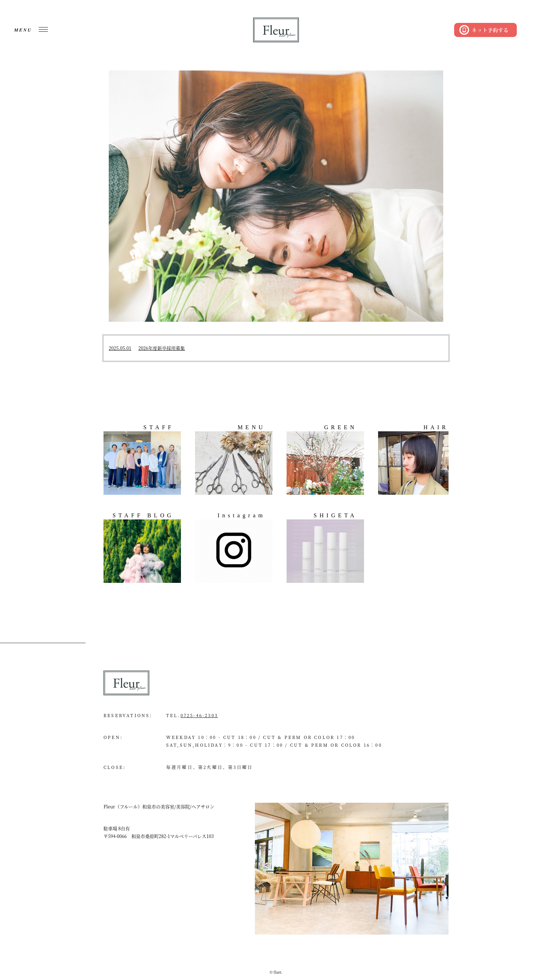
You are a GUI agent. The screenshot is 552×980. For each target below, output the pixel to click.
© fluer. (276, 972)
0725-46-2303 (199, 715)
